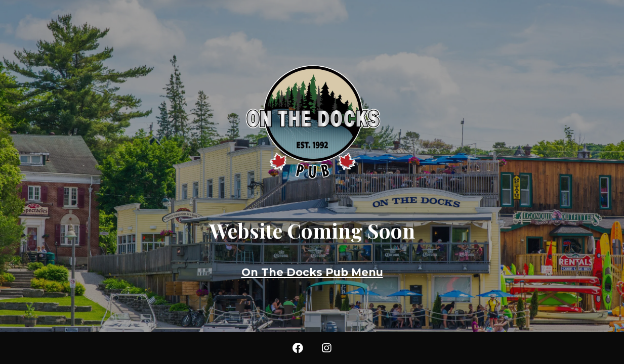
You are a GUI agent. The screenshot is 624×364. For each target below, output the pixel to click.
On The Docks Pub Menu (312, 272)
